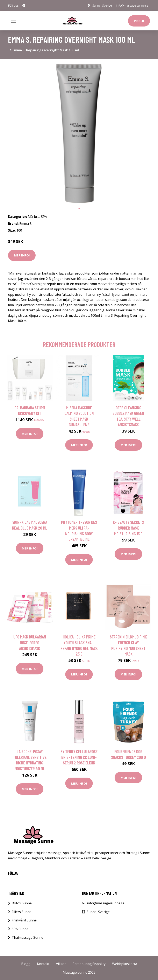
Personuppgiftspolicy (89, 964)
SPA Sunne (20, 929)
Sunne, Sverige (102, 5)
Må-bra (34, 217)
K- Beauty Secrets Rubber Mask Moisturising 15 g (128, 528)
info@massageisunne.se (132, 5)
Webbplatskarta (125, 964)
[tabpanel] (79, 134)
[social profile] (24, 6)
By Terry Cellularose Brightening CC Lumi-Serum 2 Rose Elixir (79, 757)
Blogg (26, 964)
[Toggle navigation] (14, 21)
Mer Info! (22, 255)
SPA (44, 217)
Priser (139, 21)
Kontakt (43, 964)
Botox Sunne (22, 903)
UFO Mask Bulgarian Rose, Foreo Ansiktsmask (30, 642)
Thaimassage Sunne (27, 937)
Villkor (61, 964)
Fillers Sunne (22, 912)
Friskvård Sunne (24, 920)
